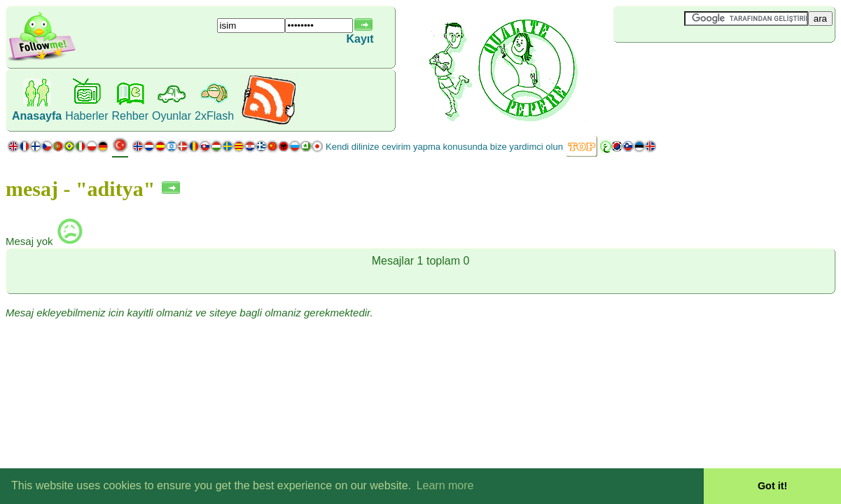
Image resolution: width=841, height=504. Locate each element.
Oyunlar (172, 116)
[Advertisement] (697, 66)
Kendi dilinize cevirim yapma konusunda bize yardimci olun (444, 147)
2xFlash (214, 116)
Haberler (86, 116)
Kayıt (360, 39)
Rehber (130, 116)
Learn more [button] (445, 485)
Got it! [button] (772, 486)
